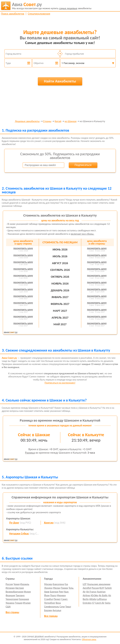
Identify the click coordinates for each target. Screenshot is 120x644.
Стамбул (49, 599)
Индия (27, 592)
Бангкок (54, 592)
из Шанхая (71, 121)
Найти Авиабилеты (60, 81)
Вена (58, 603)
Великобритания (14, 592)
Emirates (87, 603)
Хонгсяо (49, 523)
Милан (57, 588)
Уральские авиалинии (99, 584)
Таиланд (20, 595)
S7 (93, 603)
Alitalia (93, 599)
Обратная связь (89, 639)
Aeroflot (87, 588)
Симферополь (52, 607)
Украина (10, 603)
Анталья (57, 610)
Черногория (12, 599)
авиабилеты (52, 6)
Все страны (12, 612)
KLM (102, 588)
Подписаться (83, 165)
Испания (10, 588)
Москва (48, 584)
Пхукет (57, 599)
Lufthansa (102, 599)
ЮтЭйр (95, 595)
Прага (53, 595)
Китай (58, 121)
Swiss (108, 603)
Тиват (68, 607)
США (8, 607)
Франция (10, 595)
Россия (9, 584)
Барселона (58, 584)
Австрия (19, 588)
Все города (51, 616)
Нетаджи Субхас (19, 534)
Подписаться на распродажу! (60, 383)
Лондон (48, 588)
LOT (85, 584)
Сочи (62, 607)
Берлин (48, 610)
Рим (61, 592)
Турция (19, 603)
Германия (24, 599)
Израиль (25, 584)
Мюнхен (61, 595)
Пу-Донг (14, 523)
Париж (64, 588)
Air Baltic (103, 595)
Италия (27, 603)
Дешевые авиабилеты (27, 121)
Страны (47, 121)
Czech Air (100, 603)
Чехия (17, 584)
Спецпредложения (39, 14)
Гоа (66, 584)
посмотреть (23, 248)
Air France (91, 592)
